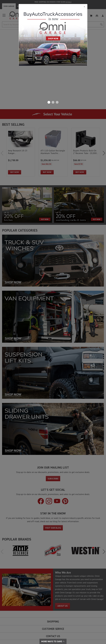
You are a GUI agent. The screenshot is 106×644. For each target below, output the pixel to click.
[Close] (53, 7)
